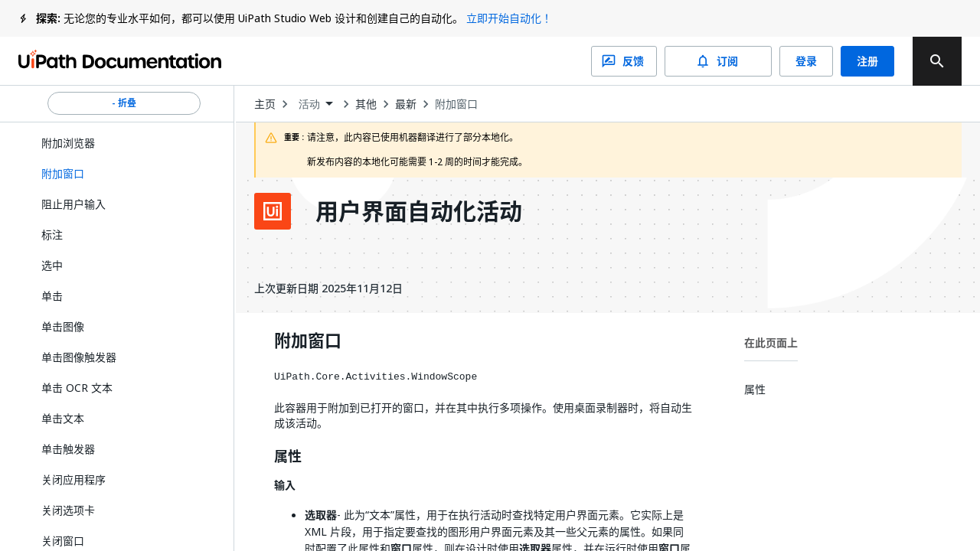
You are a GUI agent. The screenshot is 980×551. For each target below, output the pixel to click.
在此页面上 (771, 342)
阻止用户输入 (73, 204)
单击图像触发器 (79, 357)
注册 (867, 61)
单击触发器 (68, 449)
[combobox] (315, 104)
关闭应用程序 (73, 479)
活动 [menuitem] (309, 104)
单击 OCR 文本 (77, 388)
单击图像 (63, 326)
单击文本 (63, 418)
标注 (52, 235)
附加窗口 (456, 104)
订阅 (718, 61)
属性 (288, 457)
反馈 (624, 61)
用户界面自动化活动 (419, 211)
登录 (806, 61)
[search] (937, 61)
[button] (124, 174)
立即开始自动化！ (509, 18)
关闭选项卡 (68, 510)
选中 (52, 265)
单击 (52, 296)
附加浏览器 (68, 143)
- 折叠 (124, 103)
